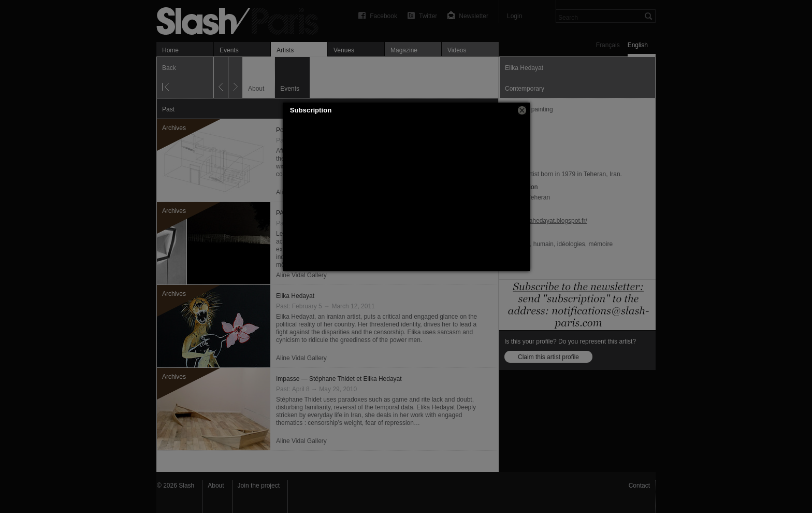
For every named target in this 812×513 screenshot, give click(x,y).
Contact (639, 486)
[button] (522, 110)
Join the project (259, 486)
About (216, 486)
